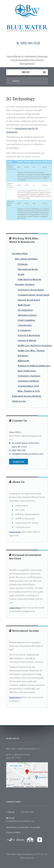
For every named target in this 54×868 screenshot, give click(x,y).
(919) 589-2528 (28, 43)
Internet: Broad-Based (29, 300)
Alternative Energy (27, 315)
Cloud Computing (26, 320)
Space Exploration (27, 371)
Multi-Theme (24, 305)
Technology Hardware (29, 376)
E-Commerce (24, 330)
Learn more (15, 532)
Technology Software (28, 381)
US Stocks (23, 264)
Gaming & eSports (27, 340)
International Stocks (28, 269)
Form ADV (24, 827)
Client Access (19, 401)
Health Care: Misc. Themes (31, 351)
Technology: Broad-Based (31, 290)
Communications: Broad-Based (34, 295)
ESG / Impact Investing (26, 259)
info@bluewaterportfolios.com (26, 454)
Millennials (23, 361)
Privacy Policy (13, 832)
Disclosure (12, 827)
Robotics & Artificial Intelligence (34, 366)
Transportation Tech (28, 386)
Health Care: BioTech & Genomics (35, 345)
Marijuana (23, 356)
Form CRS (35, 827)
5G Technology (25, 310)
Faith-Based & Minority (30, 279)
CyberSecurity (25, 325)
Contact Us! (19, 461)
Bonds (21, 274)
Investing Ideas (20, 254)
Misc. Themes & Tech (29, 391)
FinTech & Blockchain (29, 335)
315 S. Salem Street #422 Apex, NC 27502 (18, 756)
